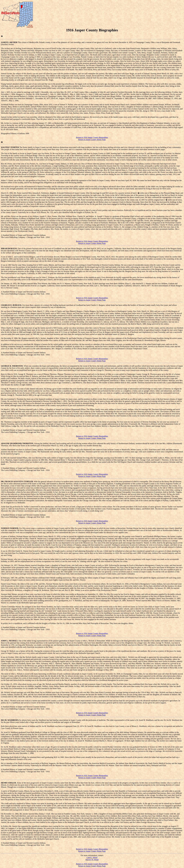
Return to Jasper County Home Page (92, 140)
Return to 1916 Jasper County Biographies (92, 137)
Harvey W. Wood (92, 860)
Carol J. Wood (92, 857)
